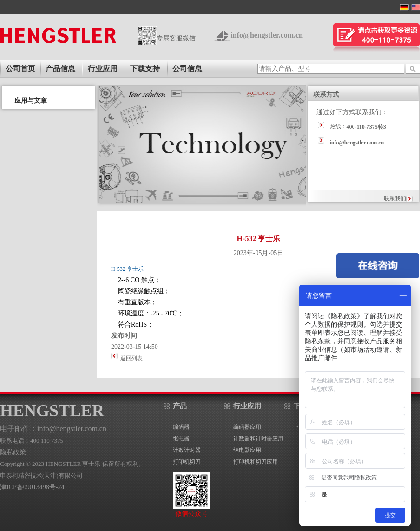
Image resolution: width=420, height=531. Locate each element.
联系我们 (395, 198)
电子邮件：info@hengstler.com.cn (53, 429)
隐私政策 (13, 452)
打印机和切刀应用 (256, 462)
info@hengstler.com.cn (267, 35)
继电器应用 (247, 450)
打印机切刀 (187, 462)
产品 (180, 406)
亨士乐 (135, 269)
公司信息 (187, 69)
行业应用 (103, 69)
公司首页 (20, 69)
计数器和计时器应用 (258, 439)
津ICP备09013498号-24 (32, 487)
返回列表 (131, 358)
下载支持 (145, 69)
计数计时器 (187, 450)
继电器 (181, 439)
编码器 (181, 427)
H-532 (118, 269)
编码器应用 (247, 427)
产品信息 (60, 69)
